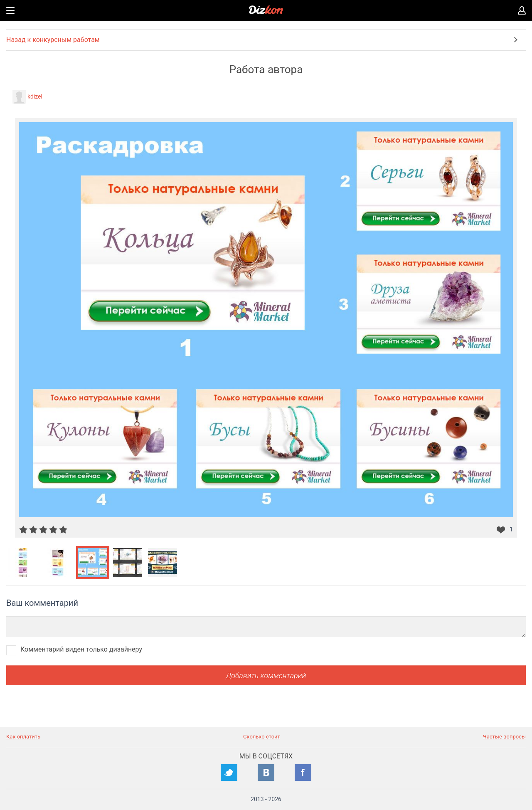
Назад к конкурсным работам (53, 40)
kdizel (35, 96)
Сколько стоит (262, 737)
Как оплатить (23, 737)
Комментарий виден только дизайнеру (81, 649)
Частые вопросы (504, 737)
